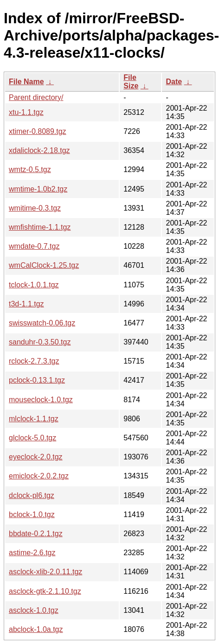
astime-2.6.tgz (32, 553)
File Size (131, 82)
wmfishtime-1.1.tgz (40, 227)
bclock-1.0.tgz (32, 515)
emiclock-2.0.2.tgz (39, 476)
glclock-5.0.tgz (32, 438)
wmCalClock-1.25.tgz (44, 265)
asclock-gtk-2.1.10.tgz (45, 591)
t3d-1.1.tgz (26, 304)
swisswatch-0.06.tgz (42, 323)
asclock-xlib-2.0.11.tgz (45, 572)
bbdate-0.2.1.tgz (36, 534)
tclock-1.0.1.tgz (34, 285)
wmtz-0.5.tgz (30, 169)
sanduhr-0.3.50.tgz (40, 342)
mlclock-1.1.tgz (34, 419)
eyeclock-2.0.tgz (36, 457)
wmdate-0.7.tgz (34, 246)
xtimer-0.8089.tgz (38, 131)
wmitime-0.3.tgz (35, 208)
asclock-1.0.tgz (34, 610)
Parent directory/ (36, 97)
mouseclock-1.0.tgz (41, 400)
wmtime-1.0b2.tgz (38, 189)
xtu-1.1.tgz (26, 112)
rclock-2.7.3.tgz (34, 361)
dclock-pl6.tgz (32, 495)
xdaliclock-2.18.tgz (39, 150)
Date (174, 82)
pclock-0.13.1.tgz (37, 380)
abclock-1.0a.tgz (36, 629)
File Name (26, 82)
